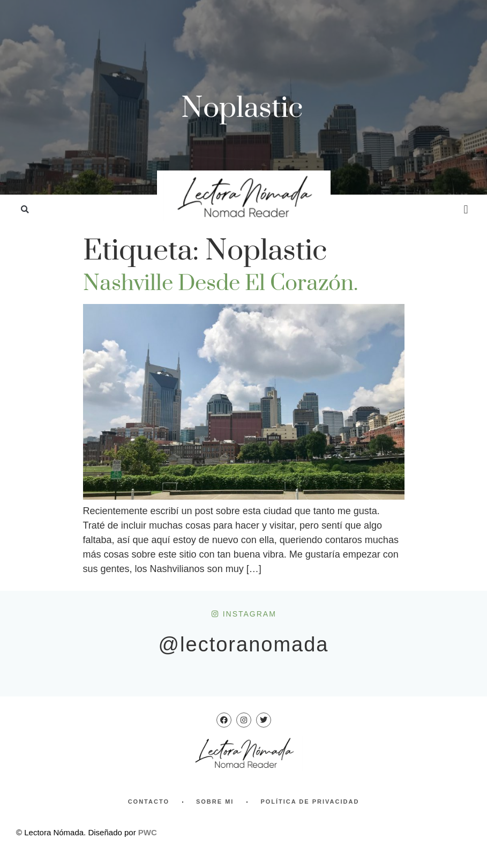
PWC (148, 832)
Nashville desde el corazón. (220, 284)
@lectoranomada (244, 644)
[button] (25, 210)
